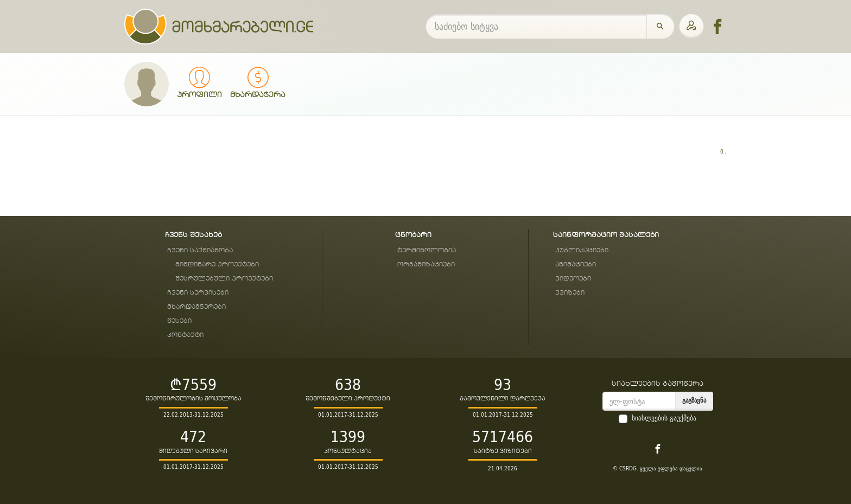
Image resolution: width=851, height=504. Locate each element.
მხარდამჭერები (196, 307)
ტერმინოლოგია (427, 250)
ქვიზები (570, 293)
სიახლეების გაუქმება (664, 418)
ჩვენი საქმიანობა (200, 250)
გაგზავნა (694, 400)
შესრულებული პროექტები (224, 279)
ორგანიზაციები (426, 264)
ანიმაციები (576, 264)
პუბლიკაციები (582, 250)
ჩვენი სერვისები (198, 293)
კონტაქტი (185, 335)
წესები (179, 321)
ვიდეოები (573, 279)
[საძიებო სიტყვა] (536, 27)
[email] (639, 401)
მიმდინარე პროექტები (217, 264)
